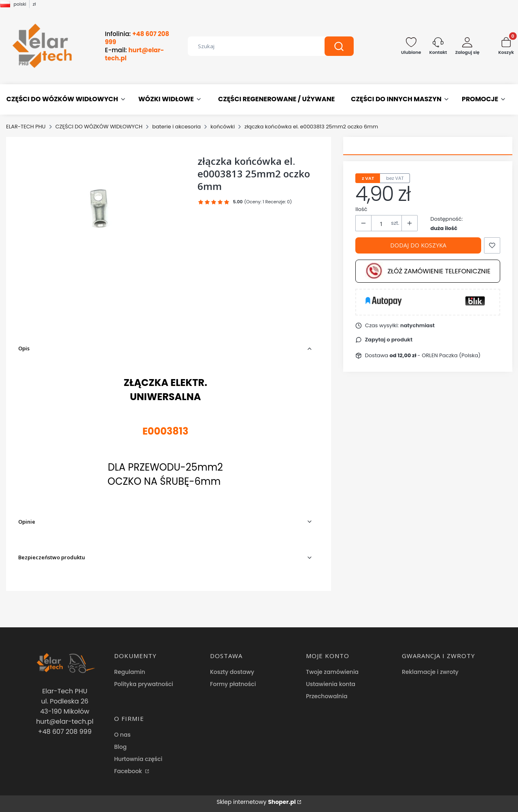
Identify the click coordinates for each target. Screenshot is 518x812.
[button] (339, 46)
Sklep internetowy (256, 802)
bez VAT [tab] (395, 178)
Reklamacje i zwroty (430, 672)
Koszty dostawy (232, 672)
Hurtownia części (138, 759)
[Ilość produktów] (381, 224)
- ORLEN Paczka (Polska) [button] (435, 355)
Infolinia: (137, 38)
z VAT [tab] (368, 178)
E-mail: (134, 54)
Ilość (361, 209)
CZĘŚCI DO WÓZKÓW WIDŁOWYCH (99, 127)
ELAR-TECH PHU (26, 127)
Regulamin (130, 672)
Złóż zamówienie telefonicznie (428, 271)
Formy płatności (233, 684)
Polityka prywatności (144, 684)
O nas (122, 735)
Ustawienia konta (331, 684)
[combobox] (250, 46)
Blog (120, 747)
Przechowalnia (327, 696)
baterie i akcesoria (176, 127)
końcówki (223, 127)
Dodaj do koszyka (418, 245)
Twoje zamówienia (332, 672)
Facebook (129, 771)
